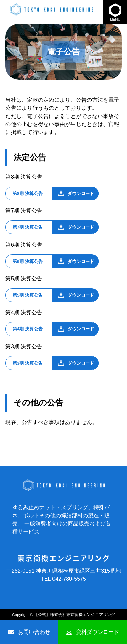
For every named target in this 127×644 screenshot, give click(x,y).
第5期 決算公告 (28, 295)
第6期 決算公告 (28, 261)
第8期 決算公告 (28, 193)
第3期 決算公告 (28, 363)
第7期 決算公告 (28, 227)
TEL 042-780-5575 (63, 579)
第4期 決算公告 (28, 329)
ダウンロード (81, 193)
